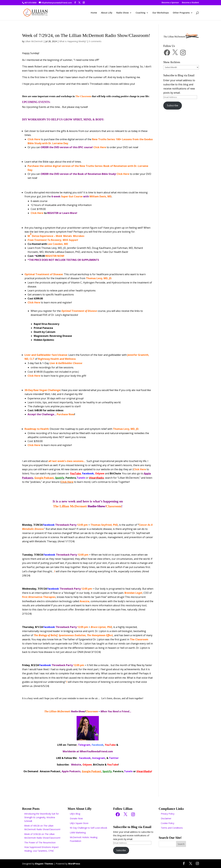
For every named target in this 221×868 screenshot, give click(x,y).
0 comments (95, 41)
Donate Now (76, 818)
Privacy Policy (168, 814)
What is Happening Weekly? (73, 41)
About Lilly (107, 13)
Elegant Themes (44, 864)
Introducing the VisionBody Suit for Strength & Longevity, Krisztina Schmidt (42, 817)
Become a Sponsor (170, 3)
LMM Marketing (78, 833)
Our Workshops (161, 13)
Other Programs (181, 13)
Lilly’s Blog (75, 814)
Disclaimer (166, 818)
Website (76, 765)
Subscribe (173, 105)
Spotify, (107, 771)
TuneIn (81, 478)
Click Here (34, 376)
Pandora (71, 478)
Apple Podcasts (71, 771)
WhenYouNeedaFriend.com (96, 751)
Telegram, (85, 745)
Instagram (99, 758)
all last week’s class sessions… (67, 461)
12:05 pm (65, 525)
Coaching (141, 13)
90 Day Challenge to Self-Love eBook (88, 828)
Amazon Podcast (50, 771)
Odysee (100, 473)
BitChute (115, 473)
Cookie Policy (168, 823)
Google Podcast (44, 478)
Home (94, 13)
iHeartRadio (144, 771)
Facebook (88, 473)
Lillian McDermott (34, 41)
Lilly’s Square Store (79, 823)
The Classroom (83, 96)
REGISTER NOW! (55, 256)
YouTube (75, 473)
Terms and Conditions (172, 828)
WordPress (74, 864)
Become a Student (190, 3)
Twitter (72, 745)
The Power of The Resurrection (40, 842)
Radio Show (122, 13)
